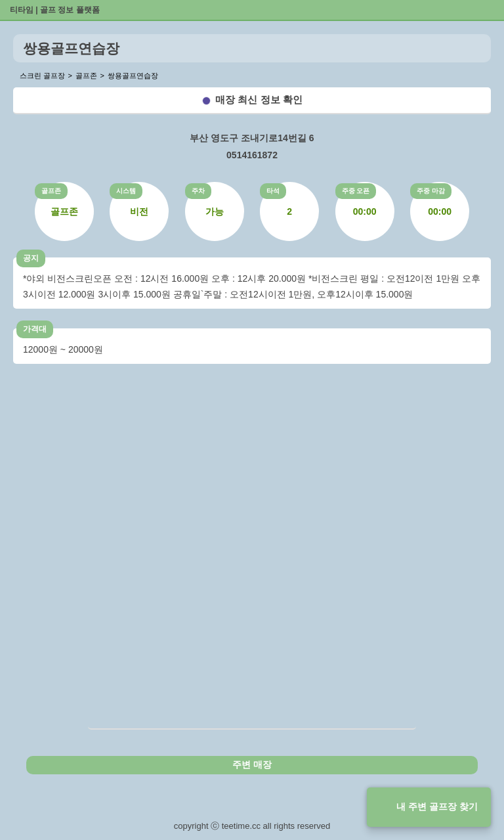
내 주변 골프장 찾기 (437, 807)
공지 (31, 258)
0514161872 (252, 155)
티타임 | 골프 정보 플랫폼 (55, 10)
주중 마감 (431, 191)
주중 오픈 (356, 191)
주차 (198, 191)
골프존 (51, 191)
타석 (273, 191)
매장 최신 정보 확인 (259, 99)
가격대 (35, 329)
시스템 (126, 191)
